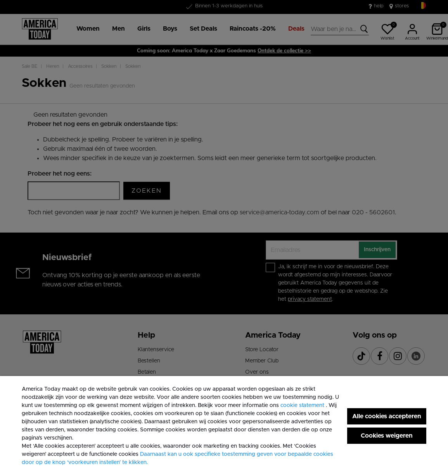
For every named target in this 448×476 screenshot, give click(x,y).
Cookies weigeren (387, 436)
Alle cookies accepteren (387, 416)
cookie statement (303, 405)
